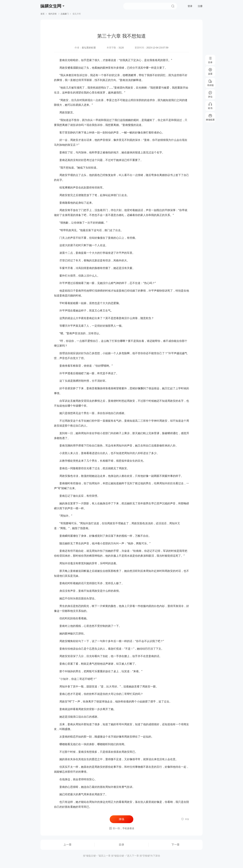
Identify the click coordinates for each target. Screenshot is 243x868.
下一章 (175, 845)
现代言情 (53, 14)
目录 (122, 845)
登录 (190, 6)
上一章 (67, 845)
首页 (43, 14)
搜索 (173, 6)
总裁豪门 (65, 14)
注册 (200, 6)
